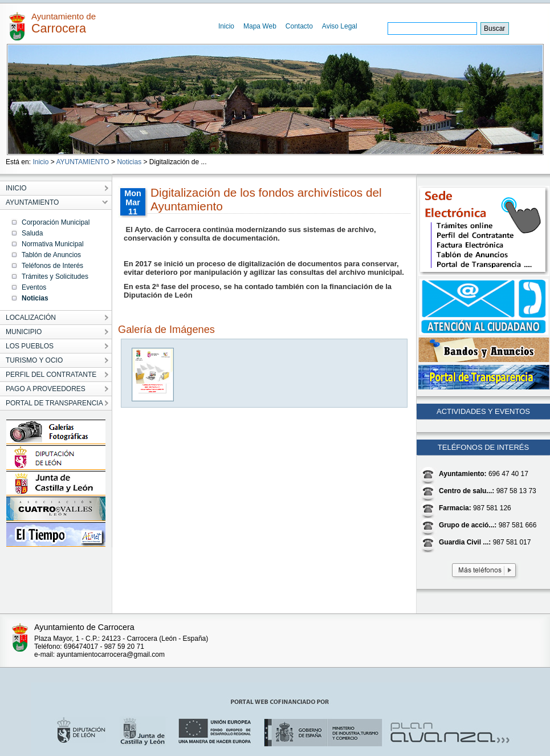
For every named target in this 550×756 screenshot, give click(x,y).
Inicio (226, 26)
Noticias (129, 162)
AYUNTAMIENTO (82, 162)
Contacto (299, 26)
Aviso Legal (340, 26)
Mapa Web (260, 26)
